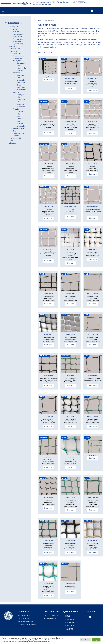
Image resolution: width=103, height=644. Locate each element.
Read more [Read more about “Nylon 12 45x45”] (48, 176)
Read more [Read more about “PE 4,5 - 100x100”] (93, 426)
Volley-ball (16, 109)
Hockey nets (17, 61)
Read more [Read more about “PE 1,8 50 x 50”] (70, 304)
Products (70, 626)
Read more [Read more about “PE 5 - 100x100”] (70, 467)
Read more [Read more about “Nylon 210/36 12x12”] (70, 217)
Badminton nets (18, 56)
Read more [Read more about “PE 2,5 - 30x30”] (48, 345)
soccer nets (17, 92)
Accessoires (13, 46)
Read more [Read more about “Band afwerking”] (48, 80)
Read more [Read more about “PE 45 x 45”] (48, 467)
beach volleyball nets (20, 119)
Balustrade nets (14, 49)
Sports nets (13, 51)
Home (40, 21)
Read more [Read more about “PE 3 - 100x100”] (93, 386)
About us (70, 619)
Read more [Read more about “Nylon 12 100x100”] (70, 133)
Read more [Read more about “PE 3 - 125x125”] (48, 426)
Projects (70, 623)
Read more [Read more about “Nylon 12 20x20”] (93, 133)
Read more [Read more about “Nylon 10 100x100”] (70, 88)
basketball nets (18, 58)
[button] (3, 11)
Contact (69, 629)
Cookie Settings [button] (85, 640)
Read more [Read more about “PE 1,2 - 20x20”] (93, 259)
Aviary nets (12, 143)
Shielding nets (14, 27)
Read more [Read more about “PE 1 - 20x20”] (70, 263)
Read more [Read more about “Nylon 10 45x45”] (48, 133)
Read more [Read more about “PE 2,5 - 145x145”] (93, 304)
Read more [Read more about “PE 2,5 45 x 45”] (48, 386)
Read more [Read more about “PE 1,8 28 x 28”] (48, 304)
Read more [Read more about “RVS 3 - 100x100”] (70, 592)
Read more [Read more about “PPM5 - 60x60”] (48, 595)
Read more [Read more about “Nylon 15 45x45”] (70, 176)
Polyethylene (17, 37)
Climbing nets (18, 53)
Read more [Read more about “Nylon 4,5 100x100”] (93, 218)
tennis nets (16, 73)
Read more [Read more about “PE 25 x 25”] (70, 386)
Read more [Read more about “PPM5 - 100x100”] (93, 510)
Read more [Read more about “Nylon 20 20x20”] (48, 219)
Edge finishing (18, 44)
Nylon (15, 29)
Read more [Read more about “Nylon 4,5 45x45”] (48, 261)
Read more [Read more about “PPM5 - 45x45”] (48, 553)
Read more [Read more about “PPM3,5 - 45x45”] (70, 510)
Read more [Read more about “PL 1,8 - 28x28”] (48, 508)
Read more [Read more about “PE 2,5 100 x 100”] (93, 345)
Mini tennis (21, 75)
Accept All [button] (96, 640)
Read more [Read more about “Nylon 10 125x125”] (93, 90)
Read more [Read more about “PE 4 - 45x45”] (70, 426)
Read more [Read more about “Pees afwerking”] (93, 458)
